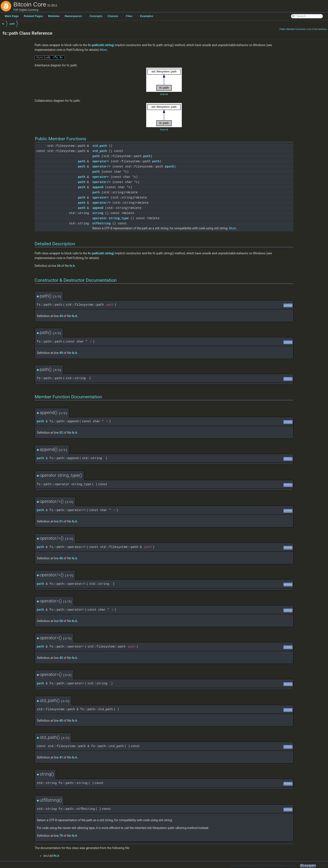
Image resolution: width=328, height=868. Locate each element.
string (98, 213)
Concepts (96, 16)
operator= (101, 161)
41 (61, 757)
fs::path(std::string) (101, 45)
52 (61, 433)
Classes (114, 16)
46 (61, 558)
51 (61, 521)
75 (61, 836)
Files (130, 16)
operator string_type (111, 218)
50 (61, 621)
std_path (100, 146)
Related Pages (33, 16)
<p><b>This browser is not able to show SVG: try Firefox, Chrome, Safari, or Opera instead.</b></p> (164, 80)
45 (61, 658)
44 (61, 316)
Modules (54, 16)
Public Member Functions (293, 29)
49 (61, 353)
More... (104, 50)
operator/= (102, 167)
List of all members (317, 29)
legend (164, 94)
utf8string (102, 223)
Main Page (12, 16)
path (12, 24)
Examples (147, 16)
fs (3, 24)
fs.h (58, 57)
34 (59, 266)
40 (61, 721)
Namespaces (75, 16)
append (98, 187)
